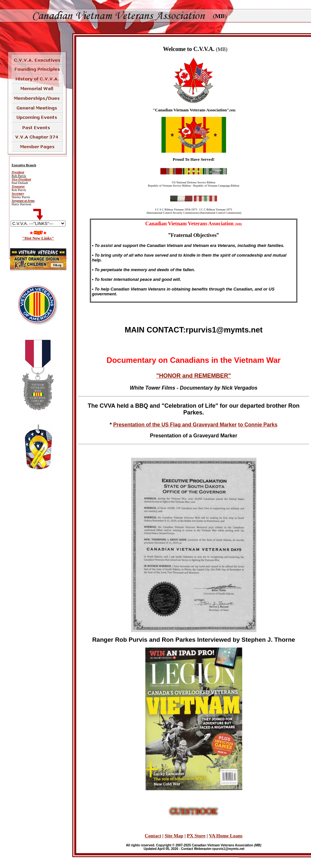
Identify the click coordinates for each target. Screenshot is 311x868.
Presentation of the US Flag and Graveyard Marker (175, 425)
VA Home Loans (226, 836)
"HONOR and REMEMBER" (194, 376)
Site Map (174, 836)
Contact (153, 836)
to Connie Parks (258, 425)
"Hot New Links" (38, 238)
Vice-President (21, 179)
